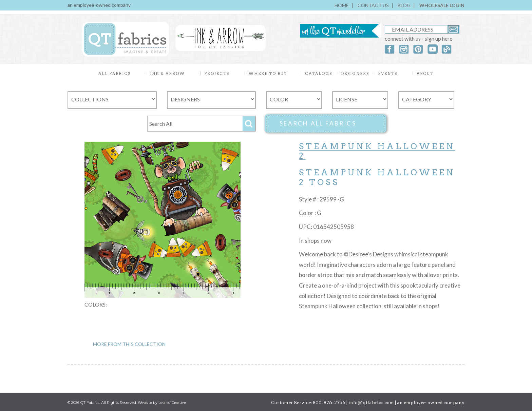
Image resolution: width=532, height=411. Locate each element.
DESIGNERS (355, 74)
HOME (342, 5)
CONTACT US (373, 5)
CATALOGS (319, 74)
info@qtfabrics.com (371, 403)
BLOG (404, 5)
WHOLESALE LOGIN (442, 5)
